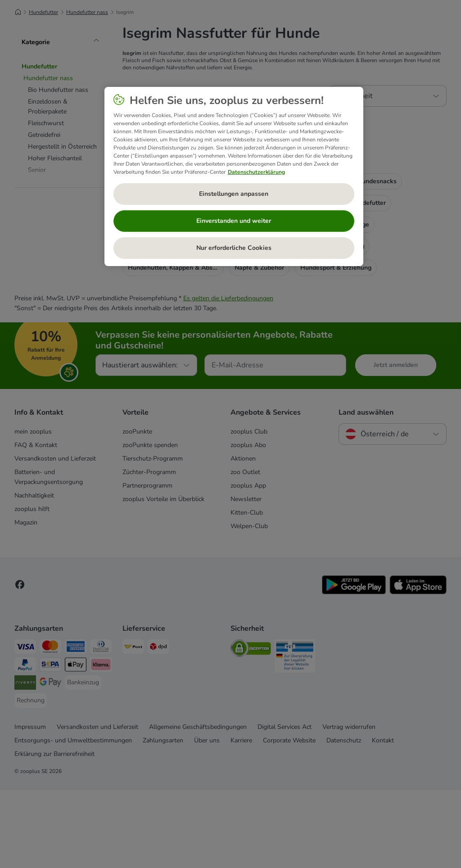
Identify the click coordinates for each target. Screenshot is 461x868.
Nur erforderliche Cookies (234, 248)
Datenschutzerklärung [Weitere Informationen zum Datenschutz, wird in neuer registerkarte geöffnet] (256, 172)
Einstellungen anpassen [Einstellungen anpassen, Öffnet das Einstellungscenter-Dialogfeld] (234, 194)
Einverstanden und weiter (234, 221)
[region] (234, 176)
